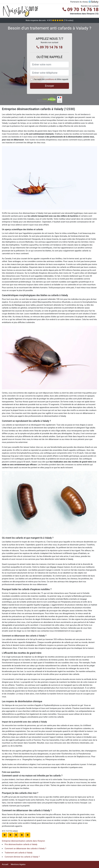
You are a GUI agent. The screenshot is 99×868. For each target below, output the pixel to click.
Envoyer (49, 86)
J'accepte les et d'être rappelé (51, 79)
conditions (49, 79)
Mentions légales (18, 864)
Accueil (5, 864)
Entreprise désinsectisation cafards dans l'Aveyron (23, 841)
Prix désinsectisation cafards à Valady (21, 844)
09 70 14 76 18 (81, 10)
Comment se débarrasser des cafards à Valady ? (25, 849)
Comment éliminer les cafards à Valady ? (22, 857)
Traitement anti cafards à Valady (18, 853)
